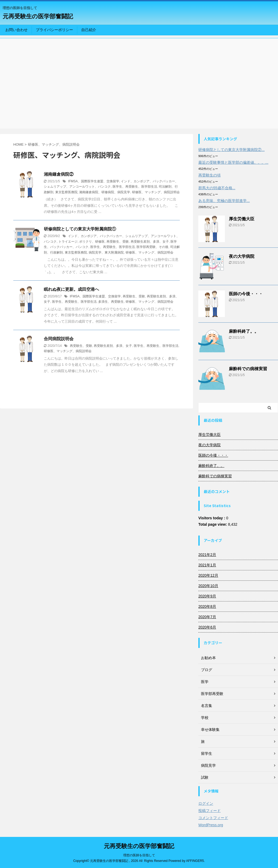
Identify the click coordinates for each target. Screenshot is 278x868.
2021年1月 (207, 565)
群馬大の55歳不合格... (217, 188)
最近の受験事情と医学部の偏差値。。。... (233, 162)
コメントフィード (213, 818)
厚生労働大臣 (242, 219)
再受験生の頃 (209, 175)
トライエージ (68, 242)
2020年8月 (207, 606)
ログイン (206, 803)
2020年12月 (208, 575)
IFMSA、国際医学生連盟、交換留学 (94, 181)
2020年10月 (208, 586)
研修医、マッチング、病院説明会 (156, 192)
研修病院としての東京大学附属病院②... (232, 150)
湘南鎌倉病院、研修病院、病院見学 (105, 192)
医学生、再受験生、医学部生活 (135, 187)
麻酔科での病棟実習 (248, 369)
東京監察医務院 (66, 192)
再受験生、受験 (118, 242)
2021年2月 (207, 555)
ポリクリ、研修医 (92, 242)
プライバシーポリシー (54, 30)
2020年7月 (207, 617)
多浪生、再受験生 (111, 302)
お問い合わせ (16, 30)
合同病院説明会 (59, 339)
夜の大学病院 (242, 256)
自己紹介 (89, 30)
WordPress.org (211, 825)
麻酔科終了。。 (244, 331)
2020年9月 (207, 596)
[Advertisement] (139, 81)
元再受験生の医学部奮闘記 (38, 16)
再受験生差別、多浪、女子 (150, 242)
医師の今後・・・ (246, 294)
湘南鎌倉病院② (59, 174)
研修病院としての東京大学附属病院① (80, 229)
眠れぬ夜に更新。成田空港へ (71, 289)
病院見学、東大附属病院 (106, 252)
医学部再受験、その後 (152, 247)
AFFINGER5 (195, 861)
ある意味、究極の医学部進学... (224, 201)
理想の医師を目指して (139, 855)
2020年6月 (207, 627)
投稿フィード (209, 811)
